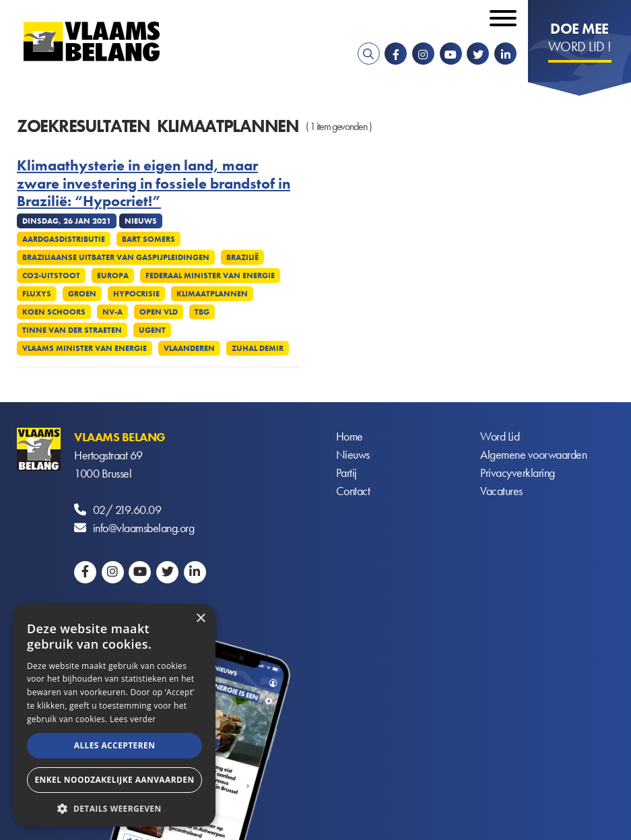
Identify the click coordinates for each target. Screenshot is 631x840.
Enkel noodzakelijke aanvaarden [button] (114, 780)
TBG (202, 312)
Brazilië (242, 257)
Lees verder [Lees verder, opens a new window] (133, 719)
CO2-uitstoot (51, 276)
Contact (353, 491)
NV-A (112, 312)
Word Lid (500, 437)
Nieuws (353, 455)
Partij (346, 473)
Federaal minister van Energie (210, 276)
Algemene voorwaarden (533, 455)
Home (350, 437)
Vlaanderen (189, 348)
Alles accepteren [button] (115, 745)
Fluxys (37, 294)
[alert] (114, 715)
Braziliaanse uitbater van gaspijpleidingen (116, 257)
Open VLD (159, 312)
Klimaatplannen (212, 294)
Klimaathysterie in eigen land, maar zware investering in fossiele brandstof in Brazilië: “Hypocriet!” (154, 184)
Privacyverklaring (518, 473)
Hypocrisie (136, 294)
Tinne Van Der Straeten (72, 330)
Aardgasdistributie (64, 239)
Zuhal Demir (258, 348)
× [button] (200, 619)
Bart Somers (148, 239)
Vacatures (501, 491)
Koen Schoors (54, 312)
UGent (152, 330)
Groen (82, 294)
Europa (113, 276)
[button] (114, 807)
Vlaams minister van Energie (85, 348)
